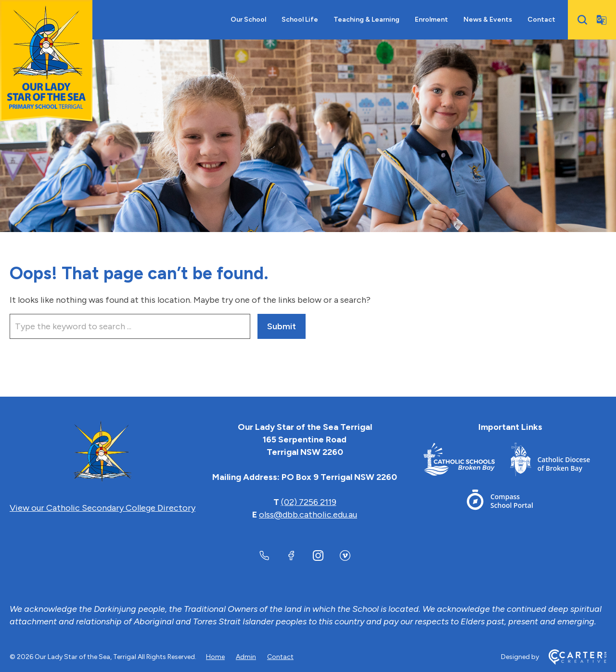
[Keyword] (130, 326)
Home (215, 657)
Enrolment (431, 19)
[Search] (582, 20)
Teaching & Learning (366, 19)
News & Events (488, 19)
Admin (246, 657)
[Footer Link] (467, 461)
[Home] (103, 452)
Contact (541, 19)
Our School (248, 19)
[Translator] (602, 20)
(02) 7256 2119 (309, 502)
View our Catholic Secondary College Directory (103, 508)
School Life (300, 19)
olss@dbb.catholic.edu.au (308, 515)
